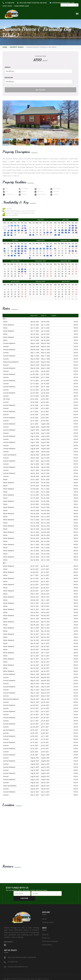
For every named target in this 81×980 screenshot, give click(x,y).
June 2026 (66, 220)
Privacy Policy (47, 940)
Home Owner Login (22, 6)
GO (76, 5)
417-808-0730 (8, 3)
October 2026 (15, 261)
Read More (9, 937)
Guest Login (7, 6)
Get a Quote (41, 90)
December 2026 (66, 261)
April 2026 (15, 220)
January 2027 (15, 281)
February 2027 (41, 281)
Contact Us (46, 933)
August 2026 (40, 240)
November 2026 (41, 261)
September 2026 (66, 240)
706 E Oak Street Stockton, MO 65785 (32, 3)
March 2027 (66, 281)
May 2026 (40, 220)
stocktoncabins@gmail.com (62, 3)
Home (5, 47)
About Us (45, 930)
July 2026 (15, 240)
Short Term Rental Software (71, 979)
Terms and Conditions (50, 937)
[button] (77, 119)
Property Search (17, 47)
